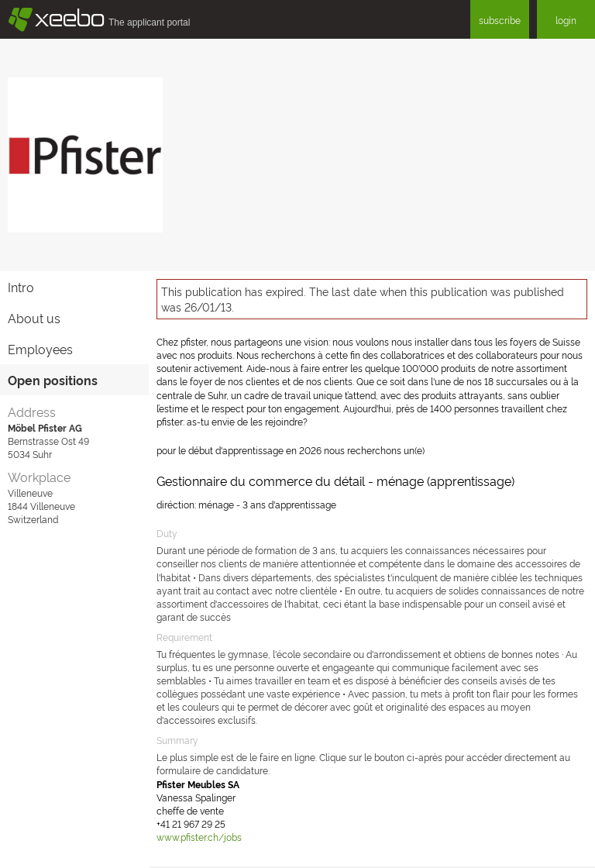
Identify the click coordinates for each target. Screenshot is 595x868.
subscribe (500, 20)
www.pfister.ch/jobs (199, 837)
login (566, 20)
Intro (21, 287)
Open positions (53, 380)
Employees (40, 349)
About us (34, 318)
